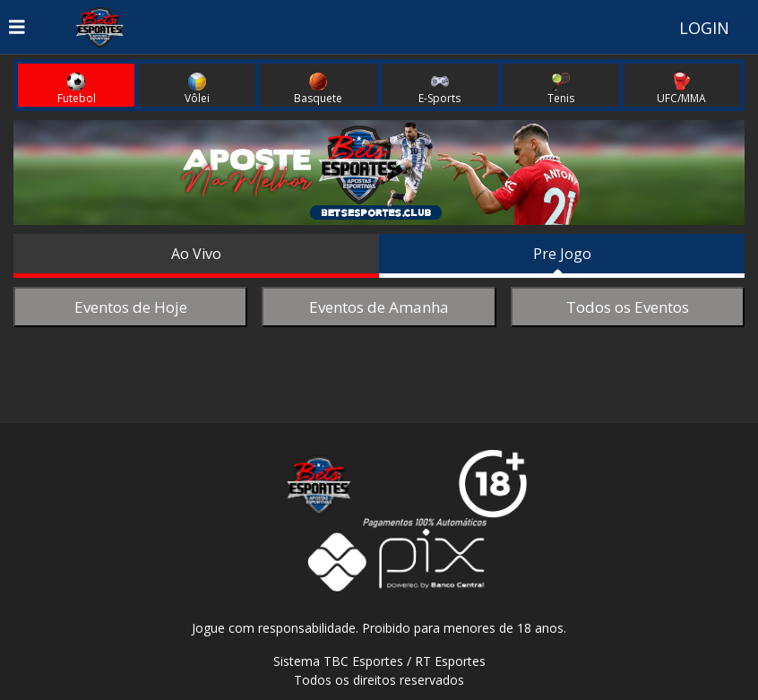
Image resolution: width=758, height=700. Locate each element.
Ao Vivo (196, 254)
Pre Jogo (562, 254)
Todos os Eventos (628, 307)
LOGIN (704, 28)
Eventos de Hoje (131, 307)
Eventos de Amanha (379, 307)
